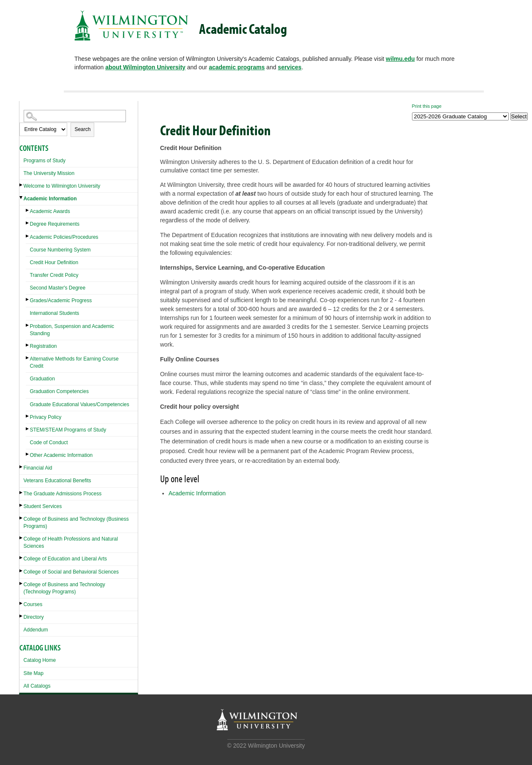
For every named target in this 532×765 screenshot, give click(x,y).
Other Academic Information (61, 455)
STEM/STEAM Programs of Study (68, 430)
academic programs (237, 67)
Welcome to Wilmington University (62, 186)
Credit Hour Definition (54, 262)
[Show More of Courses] (22, 603)
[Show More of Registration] (28, 345)
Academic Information (50, 199)
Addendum (36, 630)
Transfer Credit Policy (54, 275)
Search (82, 129)
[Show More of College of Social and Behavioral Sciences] (22, 571)
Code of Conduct (49, 443)
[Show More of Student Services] (22, 505)
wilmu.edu (400, 59)
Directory (34, 617)
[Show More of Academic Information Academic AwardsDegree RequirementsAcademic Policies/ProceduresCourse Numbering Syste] (22, 198)
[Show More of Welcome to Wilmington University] (22, 185)
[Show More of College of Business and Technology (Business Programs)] (22, 518)
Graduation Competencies (59, 391)
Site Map (34, 673)
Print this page (427, 106)
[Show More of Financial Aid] (22, 467)
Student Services (43, 506)
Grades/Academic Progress (61, 301)
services (290, 67)
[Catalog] (460, 116)
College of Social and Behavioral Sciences (71, 572)
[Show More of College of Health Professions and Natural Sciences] (22, 538)
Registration (44, 346)
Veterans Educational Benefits (57, 481)
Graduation (42, 379)
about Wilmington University (145, 67)
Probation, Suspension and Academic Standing (72, 330)
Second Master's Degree (58, 288)
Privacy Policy (46, 417)
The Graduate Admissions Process (63, 494)
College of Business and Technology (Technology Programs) (64, 588)
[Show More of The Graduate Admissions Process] (22, 493)
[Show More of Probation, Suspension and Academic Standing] (28, 325)
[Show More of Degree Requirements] (28, 223)
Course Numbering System (60, 250)
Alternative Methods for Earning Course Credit (74, 362)
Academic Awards (50, 211)
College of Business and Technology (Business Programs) (76, 523)
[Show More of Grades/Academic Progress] (28, 299)
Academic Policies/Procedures (64, 237)
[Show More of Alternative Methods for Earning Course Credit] (28, 358)
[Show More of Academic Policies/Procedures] (28, 236)
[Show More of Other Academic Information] (28, 454)
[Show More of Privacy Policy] (28, 416)
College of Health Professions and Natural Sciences (71, 542)
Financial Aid (38, 468)
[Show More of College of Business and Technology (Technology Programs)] (22, 583)
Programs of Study (45, 161)
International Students (55, 313)
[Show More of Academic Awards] (28, 210)
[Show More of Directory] (22, 616)
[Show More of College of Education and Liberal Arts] (22, 558)
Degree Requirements (55, 224)
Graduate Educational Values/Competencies (80, 404)
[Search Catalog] (75, 116)
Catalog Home (40, 660)
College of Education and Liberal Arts (65, 559)
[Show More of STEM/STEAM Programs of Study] (28, 429)
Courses (33, 604)
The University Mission (49, 173)
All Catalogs (37, 686)
